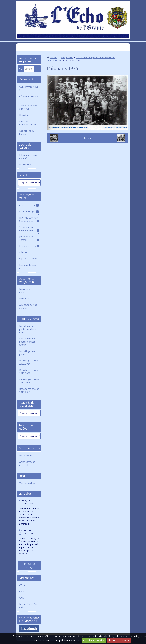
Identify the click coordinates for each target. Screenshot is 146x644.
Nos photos (67, 57)
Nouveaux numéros (25, 291)
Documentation (29, 448)
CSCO (22, 591)
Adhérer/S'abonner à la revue (29, 107)
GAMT (23, 598)
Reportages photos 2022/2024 (29, 362)
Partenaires (26, 578)
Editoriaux (24, 252)
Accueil (54, 57)
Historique (25, 115)
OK (37, 69)
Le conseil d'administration (28, 123)
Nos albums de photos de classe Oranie (28, 342)
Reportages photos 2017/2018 (29, 381)
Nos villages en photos (27, 353)
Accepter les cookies (94, 640)
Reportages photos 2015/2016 (29, 390)
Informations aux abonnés (28, 157)
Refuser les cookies (119, 640)
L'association (27, 79)
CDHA (22, 585)
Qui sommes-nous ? (29, 88)
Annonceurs (25, 164)
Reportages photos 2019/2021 (29, 372)
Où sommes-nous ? (29, 98)
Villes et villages (29, 211)
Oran (29, 205)
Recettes (24, 175)
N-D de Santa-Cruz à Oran (29, 606)
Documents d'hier (26, 196)
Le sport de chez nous (28, 266)
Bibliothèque (26, 456)
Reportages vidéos (26, 427)
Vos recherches (27, 483)
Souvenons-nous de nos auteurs (29, 229)
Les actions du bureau (27, 132)
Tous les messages (29, 565)
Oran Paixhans (54, 61)
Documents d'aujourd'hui (27, 280)
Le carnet (29, 246)
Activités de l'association (27, 404)
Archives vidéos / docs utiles (28, 463)
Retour (88, 138)
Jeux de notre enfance (29, 238)
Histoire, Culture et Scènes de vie (29, 219)
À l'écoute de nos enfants (28, 306)
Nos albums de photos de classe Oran (28, 329)
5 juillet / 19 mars (28, 259)
